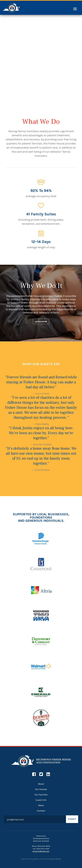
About (41, 784)
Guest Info (41, 800)
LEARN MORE (41, 322)
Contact (41, 811)
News (41, 805)
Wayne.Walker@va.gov (41, 851)
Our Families (41, 795)
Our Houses (41, 789)
